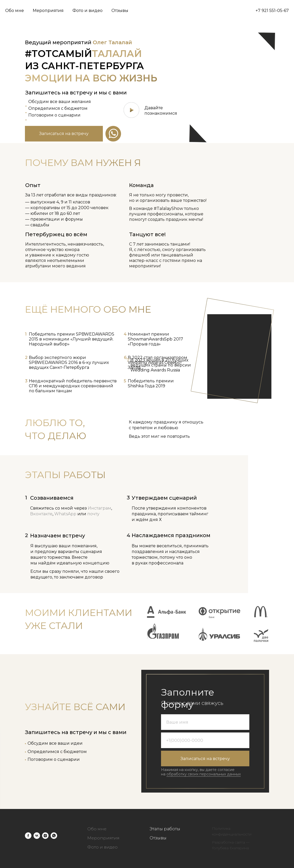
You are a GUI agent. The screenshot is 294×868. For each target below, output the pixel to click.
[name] (205, 722)
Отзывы (120, 11)
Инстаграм (99, 508)
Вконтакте (41, 514)
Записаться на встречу (205, 759)
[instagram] (45, 836)
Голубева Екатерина (230, 848)
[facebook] (28, 836)
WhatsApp (65, 514)
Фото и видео (88, 11)
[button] (64, 134)
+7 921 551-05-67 (272, 11)
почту (93, 514)
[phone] (205, 740)
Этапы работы (165, 829)
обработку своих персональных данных (204, 774)
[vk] (37, 836)
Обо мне (15, 11)
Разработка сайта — (231, 842)
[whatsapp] (54, 836)
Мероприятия (48, 11)
